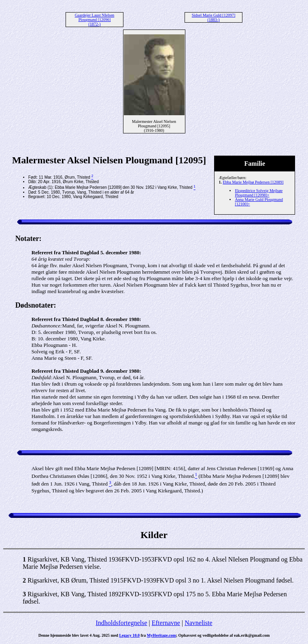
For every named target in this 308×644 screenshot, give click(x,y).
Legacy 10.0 (129, 635)
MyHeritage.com (161, 635)
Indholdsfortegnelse (121, 623)
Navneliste (198, 623)
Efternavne (166, 623)
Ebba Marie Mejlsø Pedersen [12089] (253, 182)
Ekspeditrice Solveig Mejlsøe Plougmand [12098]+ (259, 193)
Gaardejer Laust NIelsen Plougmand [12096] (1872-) (95, 20)
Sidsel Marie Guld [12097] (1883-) (214, 17)
